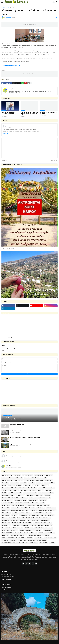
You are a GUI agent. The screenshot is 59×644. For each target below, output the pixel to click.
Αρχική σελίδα (5, 7)
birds (48, 490)
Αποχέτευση (20, 505)
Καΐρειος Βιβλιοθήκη (9, 518)
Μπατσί (16, 525)
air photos (40, 490)
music (50, 493)
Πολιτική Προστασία (26, 530)
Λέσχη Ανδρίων (33, 520)
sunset (47, 495)
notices (6, 495)
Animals (49, 475)
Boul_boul (12, 89)
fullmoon (33, 493)
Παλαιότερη (54, 161)
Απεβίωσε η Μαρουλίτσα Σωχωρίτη (19, 431)
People (45, 485)
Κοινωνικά (46, 518)
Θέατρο (15, 515)
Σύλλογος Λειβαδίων (35, 535)
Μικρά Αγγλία (16, 523)
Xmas (32, 490)
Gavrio (5, 483)
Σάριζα (34, 533)
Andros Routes (16, 475)
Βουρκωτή (24, 508)
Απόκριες (31, 505)
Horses (31, 483)
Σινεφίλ (50, 533)
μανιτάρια (34, 543)
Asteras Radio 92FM (31, 478)
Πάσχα (28, 528)
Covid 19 (49, 480)
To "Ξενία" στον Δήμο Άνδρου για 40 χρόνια (49, 113)
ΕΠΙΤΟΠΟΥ (6, 513)
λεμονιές (17, 543)
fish (11, 493)
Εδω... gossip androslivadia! (17, 424)
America (6, 475)
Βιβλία (15, 508)
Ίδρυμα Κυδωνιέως (21, 500)
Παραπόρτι (48, 528)
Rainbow (26, 488)
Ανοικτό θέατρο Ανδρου (23, 503)
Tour (5, 490)
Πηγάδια (6, 530)
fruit (26, 493)
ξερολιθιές (43, 543)
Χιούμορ (29, 538)
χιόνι (52, 543)
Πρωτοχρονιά (7, 533)
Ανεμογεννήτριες (8, 503)
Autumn (42, 478)
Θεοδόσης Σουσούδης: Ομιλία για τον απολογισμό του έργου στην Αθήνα (29, 113)
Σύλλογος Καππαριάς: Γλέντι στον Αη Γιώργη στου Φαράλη (25, 437)
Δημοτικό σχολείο (32, 510)
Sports (42, 488)
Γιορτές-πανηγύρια (18, 510)
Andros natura (28, 475)
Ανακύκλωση (33, 500)
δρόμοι (23, 540)
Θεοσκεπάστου (25, 515)
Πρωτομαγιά (48, 530)
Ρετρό (26, 533)
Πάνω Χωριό (18, 528)
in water (42, 493)
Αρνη (39, 505)
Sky (34, 488)
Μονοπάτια (38, 523)
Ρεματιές (18, 533)
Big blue (31, 480)
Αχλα (46, 505)
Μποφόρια (25, 525)
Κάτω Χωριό (49, 515)
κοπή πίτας (7, 543)
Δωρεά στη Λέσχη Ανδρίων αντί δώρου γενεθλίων (23, 444)
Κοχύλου (15, 520)
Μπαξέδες (6, 525)
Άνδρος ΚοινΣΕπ (7, 500)
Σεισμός (42, 533)
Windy (3, 351)
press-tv (30, 495)
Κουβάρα (6, 520)
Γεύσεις (6, 510)
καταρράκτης (42, 540)
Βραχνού (33, 508)
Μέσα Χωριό (44, 520)
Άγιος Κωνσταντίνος (43, 498)
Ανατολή (43, 500)
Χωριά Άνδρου (39, 538)
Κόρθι (23, 520)
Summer (50, 488)
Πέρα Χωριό (38, 528)
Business (40, 480)
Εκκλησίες (38, 513)
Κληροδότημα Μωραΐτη (33, 518)
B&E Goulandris (7, 480)
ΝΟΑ (33, 525)
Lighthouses (17, 485)
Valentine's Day (14, 490)
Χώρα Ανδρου (51, 538)
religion (39, 495)
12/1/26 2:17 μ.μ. (10, 127)
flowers (18, 493)
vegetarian (24, 498)
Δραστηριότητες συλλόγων (47, 510)
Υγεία (47, 535)
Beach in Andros (20, 480)
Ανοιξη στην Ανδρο (38, 503)
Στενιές (23, 535)
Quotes (18, 488)
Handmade (15, 483)
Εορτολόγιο (10, 338)
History (23, 483)
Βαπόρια (6, 508)
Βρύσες (41, 508)
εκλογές (32, 540)
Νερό (40, 525)
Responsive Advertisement (30, 24)
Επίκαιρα (6, 515)
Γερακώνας (51, 508)
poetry (21, 495)
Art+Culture (18, 478)
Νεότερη (4, 161)
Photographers (8, 488)
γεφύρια (6, 540)
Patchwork (36, 485)
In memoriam (49, 483)
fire (4, 493)
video (32, 498)
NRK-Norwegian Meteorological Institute (11, 348)
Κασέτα (21, 518)
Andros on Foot (39, 475)
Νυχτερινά (49, 525)
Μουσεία (48, 523)
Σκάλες (5, 535)
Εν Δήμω (12, 7)
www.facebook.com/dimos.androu (11, 65)
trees (15, 498)
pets (14, 495)
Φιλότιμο (20, 538)
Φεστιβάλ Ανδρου (8, 538)
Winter (24, 490)
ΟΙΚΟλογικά (7, 528)
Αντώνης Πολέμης (8, 505)
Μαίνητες (6, 523)
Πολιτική (14, 530)
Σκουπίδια (14, 535)
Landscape (7, 485)
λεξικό (25, 543)
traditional (6, 498)
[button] (2, 2)
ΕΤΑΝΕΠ (16, 513)
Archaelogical (7, 478)
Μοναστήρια (27, 523)
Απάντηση (6, 133)
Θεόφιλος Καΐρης (37, 515)
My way (27, 485)
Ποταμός (38, 530)
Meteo (3, 345)
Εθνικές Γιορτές (26, 513)
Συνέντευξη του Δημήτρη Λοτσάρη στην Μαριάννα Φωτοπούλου (8, 113)
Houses (40, 483)
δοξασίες (14, 540)
